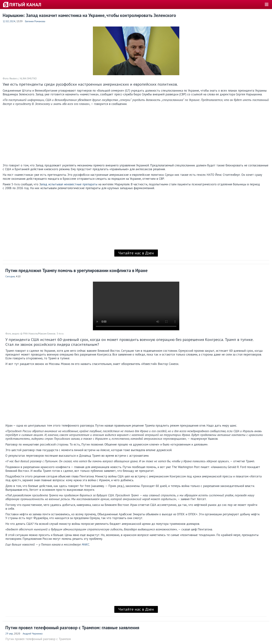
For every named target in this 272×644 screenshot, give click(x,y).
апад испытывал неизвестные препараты (69, 184)
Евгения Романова (35, 21)
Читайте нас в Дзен (136, 253)
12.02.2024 (9, 21)
